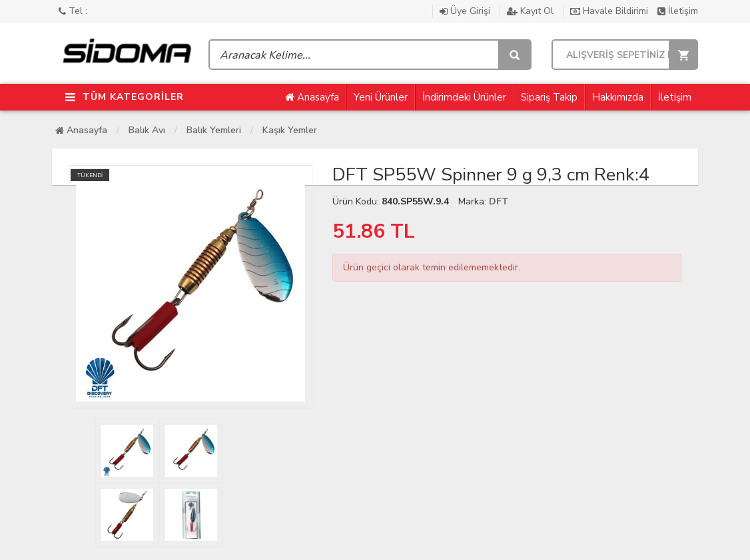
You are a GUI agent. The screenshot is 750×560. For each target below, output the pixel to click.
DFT (499, 201)
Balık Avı (147, 130)
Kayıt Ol (532, 11)
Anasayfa (312, 97)
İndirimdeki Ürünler (464, 97)
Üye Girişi (466, 11)
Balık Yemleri (214, 130)
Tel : (73, 11)
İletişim (678, 11)
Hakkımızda (618, 97)
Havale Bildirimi (610, 11)
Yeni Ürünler (381, 97)
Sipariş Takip (549, 97)
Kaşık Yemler (290, 130)
